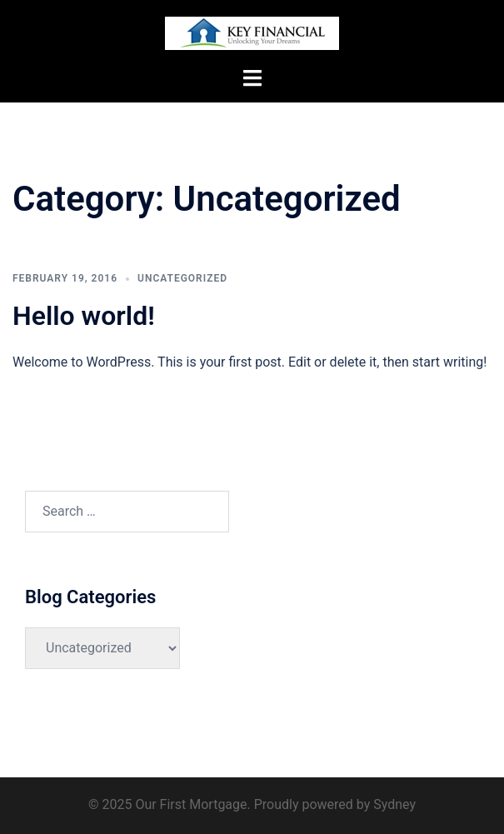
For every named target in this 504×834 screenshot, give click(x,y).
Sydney (394, 804)
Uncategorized (182, 278)
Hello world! (84, 316)
